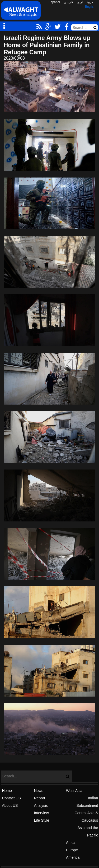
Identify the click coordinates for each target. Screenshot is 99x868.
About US (10, 805)
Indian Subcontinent (87, 802)
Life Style (42, 820)
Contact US (11, 798)
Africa (71, 843)
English (90, 7)
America (73, 857)
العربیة (91, 2)
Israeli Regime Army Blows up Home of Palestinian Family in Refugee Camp (47, 45)
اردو (80, 2)
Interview (41, 813)
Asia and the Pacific (88, 831)
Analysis (41, 805)
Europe (72, 850)
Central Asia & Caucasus (86, 817)
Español (54, 2)
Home (7, 791)
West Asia (74, 791)
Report (40, 798)
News (39, 791)
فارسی (69, 2)
